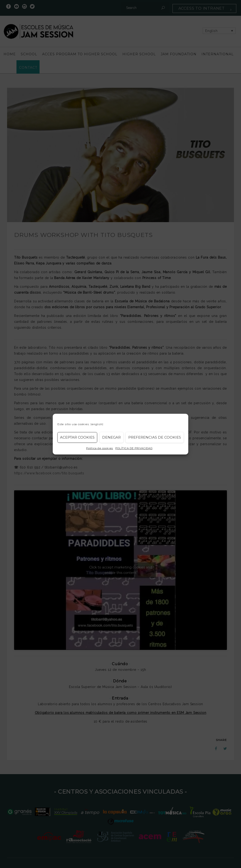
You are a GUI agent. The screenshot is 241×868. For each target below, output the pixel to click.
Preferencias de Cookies (155, 437)
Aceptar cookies (77, 437)
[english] (97, 424)
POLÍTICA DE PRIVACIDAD (134, 448)
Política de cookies (100, 448)
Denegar (111, 437)
